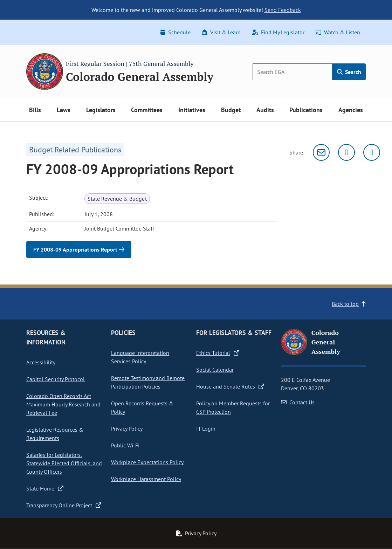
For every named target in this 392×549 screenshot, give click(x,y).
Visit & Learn (221, 32)
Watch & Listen (338, 32)
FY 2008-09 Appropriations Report (79, 249)
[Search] (293, 72)
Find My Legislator (278, 32)
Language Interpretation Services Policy (140, 357)
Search (349, 72)
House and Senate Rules (230, 386)
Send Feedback (283, 10)
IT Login (206, 428)
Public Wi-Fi (125, 445)
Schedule (176, 32)
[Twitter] (346, 152)
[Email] (321, 152)
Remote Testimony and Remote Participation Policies (148, 382)
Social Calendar (215, 370)
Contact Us (298, 402)
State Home (45, 488)
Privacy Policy (127, 428)
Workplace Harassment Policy (146, 479)
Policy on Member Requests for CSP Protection (233, 407)
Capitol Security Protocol (56, 379)
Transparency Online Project (64, 505)
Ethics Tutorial (218, 353)
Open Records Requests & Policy (142, 407)
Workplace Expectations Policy (147, 462)
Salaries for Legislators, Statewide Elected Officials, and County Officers (64, 463)
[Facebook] (372, 152)
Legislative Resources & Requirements (55, 434)
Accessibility (41, 362)
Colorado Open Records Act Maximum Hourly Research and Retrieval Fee (63, 404)
